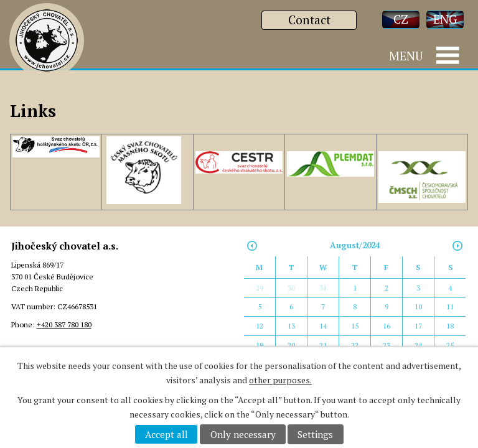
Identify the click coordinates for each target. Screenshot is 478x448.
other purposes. (280, 380)
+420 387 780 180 (64, 324)
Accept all (166, 434)
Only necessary (243, 434)
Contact (309, 20)
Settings (315, 434)
